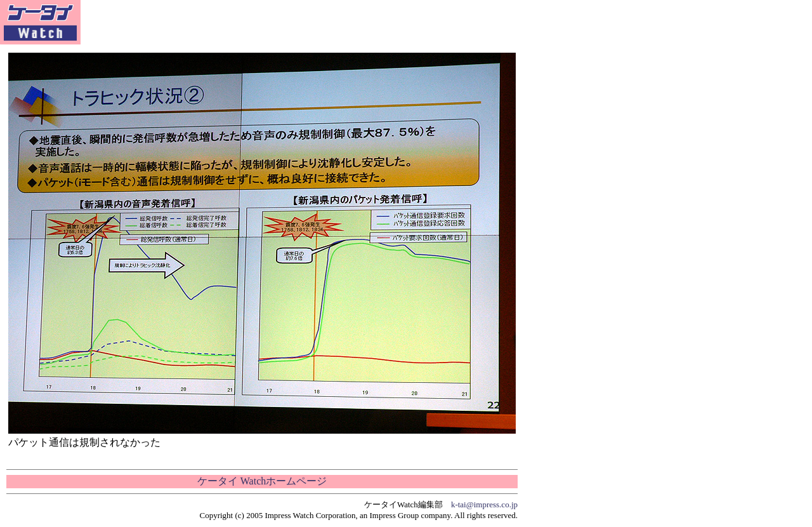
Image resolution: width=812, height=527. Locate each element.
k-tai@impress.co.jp (484, 504)
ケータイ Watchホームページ (262, 481)
